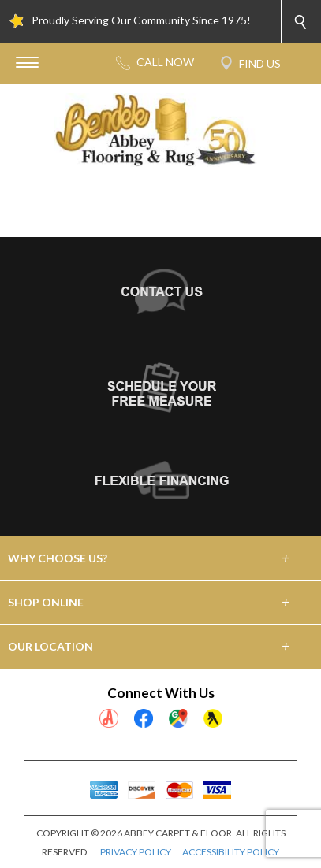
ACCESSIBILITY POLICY (231, 852)
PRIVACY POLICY (136, 852)
